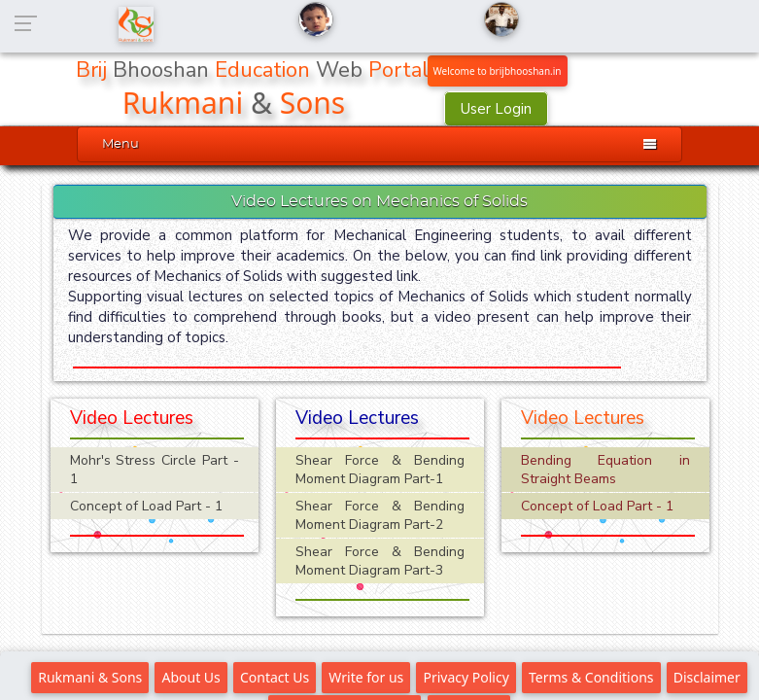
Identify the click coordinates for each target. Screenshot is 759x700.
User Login (496, 109)
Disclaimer (707, 677)
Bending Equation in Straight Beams (605, 470)
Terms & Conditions (591, 677)
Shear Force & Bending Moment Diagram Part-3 (380, 561)
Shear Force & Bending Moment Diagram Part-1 (380, 470)
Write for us (366, 677)
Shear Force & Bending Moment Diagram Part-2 (380, 515)
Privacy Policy (466, 677)
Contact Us (275, 677)
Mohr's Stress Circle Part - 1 (155, 470)
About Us (190, 677)
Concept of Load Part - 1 (146, 506)
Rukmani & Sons (90, 677)
